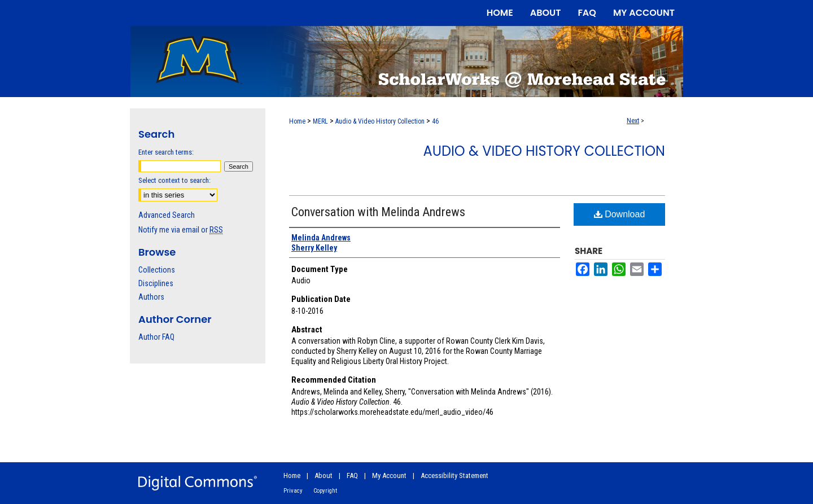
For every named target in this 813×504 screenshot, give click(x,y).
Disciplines (156, 283)
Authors (151, 297)
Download (620, 214)
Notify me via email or (181, 230)
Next (633, 121)
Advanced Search (167, 215)
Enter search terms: (166, 152)
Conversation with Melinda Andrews (378, 212)
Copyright (325, 491)
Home (297, 121)
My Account (389, 475)
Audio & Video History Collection (380, 121)
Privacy (293, 491)
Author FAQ (156, 337)
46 (435, 121)
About (324, 475)
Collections (157, 270)
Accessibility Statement (454, 475)
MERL (320, 121)
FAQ (352, 475)
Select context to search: (174, 180)
